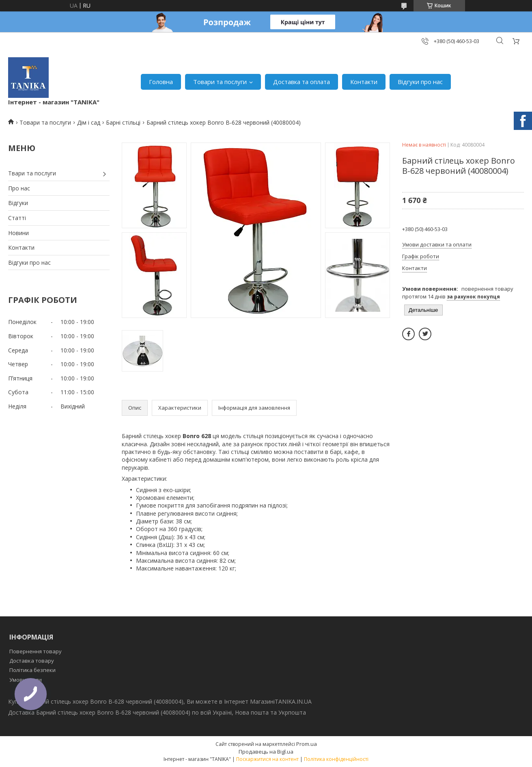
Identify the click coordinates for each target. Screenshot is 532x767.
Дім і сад (89, 122)
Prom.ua (307, 744)
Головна (161, 82)
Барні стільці (123, 122)
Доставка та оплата (302, 82)
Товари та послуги (220, 82)
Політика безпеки (32, 670)
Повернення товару (36, 651)
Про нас (19, 188)
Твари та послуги (32, 173)
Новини (18, 233)
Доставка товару (32, 661)
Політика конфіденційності (336, 759)
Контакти (364, 82)
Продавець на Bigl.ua (266, 752)
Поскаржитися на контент (267, 759)
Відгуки (18, 203)
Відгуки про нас (420, 82)
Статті (17, 218)
